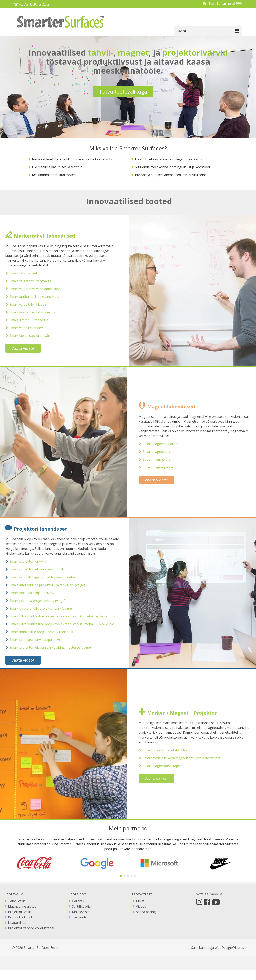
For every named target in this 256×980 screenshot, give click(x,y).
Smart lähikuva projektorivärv (28, 593)
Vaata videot (19, 348)
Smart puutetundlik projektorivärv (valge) (37, 608)
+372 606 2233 (34, 4)
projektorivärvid (195, 53)
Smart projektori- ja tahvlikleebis (171, 750)
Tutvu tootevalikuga (123, 92)
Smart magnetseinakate (164, 444)
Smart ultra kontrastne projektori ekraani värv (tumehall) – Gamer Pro (58, 616)
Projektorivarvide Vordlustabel (31, 928)
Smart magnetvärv (160, 452)
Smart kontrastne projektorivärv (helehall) (37, 632)
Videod (141, 906)
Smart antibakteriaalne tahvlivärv (31, 297)
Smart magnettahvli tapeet (166, 766)
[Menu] (208, 31)
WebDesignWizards (229, 948)
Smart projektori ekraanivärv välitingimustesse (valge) (46, 647)
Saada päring (146, 912)
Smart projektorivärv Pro (24, 561)
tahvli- (101, 53)
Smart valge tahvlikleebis (24, 304)
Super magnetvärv (160, 459)
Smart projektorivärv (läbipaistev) (31, 640)
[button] (121, 876)
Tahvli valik (16, 901)
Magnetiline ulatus (22, 906)
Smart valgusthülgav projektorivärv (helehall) (40, 577)
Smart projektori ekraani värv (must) (33, 569)
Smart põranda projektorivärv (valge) (33, 601)
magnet (133, 53)
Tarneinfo (80, 917)
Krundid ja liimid (20, 917)
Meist (140, 901)
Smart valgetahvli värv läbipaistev (31, 289)
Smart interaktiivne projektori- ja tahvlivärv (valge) (43, 585)
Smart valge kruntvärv (22, 328)
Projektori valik (19, 912)
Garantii (78, 901)
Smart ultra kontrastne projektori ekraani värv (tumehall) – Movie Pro (58, 624)
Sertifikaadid (81, 906)
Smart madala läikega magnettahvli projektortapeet (185, 758)
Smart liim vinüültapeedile (25, 320)
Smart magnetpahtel (162, 467)
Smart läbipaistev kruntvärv (26, 336)
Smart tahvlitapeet (19, 273)
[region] (128, 866)
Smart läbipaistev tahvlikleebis (28, 312)
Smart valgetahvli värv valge (27, 281)
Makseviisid (81, 912)
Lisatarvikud (17, 923)
